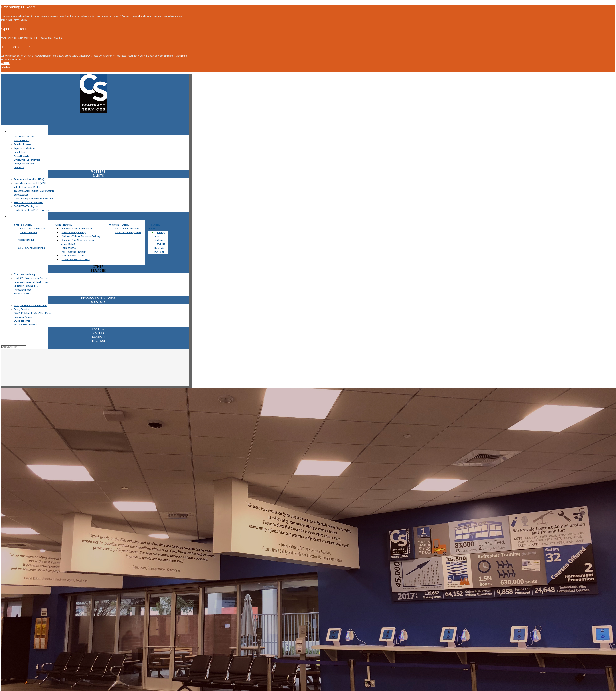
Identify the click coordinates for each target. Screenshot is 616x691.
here (141, 16)
